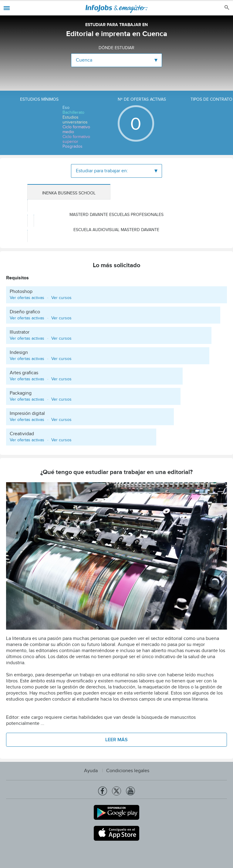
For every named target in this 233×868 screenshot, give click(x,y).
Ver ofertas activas (27, 298)
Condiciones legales (128, 771)
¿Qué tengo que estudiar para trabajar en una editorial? (116, 473)
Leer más (116, 740)
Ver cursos (61, 298)
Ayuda (91, 771)
